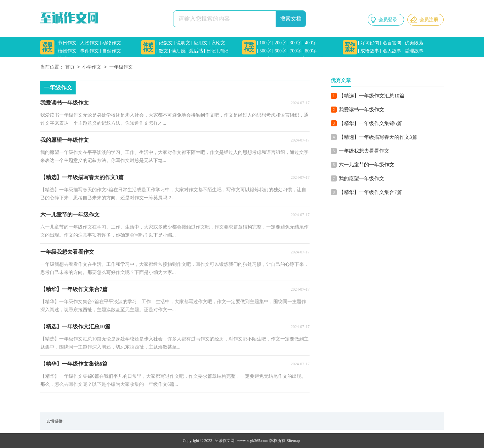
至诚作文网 (225, 441)
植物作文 (67, 51)
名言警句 (392, 43)
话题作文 (47, 47)
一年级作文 (121, 67)
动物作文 (112, 43)
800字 (311, 51)
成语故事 (370, 51)
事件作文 (89, 51)
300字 (296, 43)
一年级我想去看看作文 (364, 151)
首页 (70, 67)
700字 (296, 51)
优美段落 (414, 43)
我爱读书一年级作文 (361, 110)
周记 (224, 51)
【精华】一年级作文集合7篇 (370, 192)
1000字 (282, 59)
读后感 (178, 51)
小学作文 (92, 67)
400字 (311, 43)
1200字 (299, 59)
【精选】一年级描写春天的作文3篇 (378, 137)
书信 (163, 59)
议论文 (218, 43)
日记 (211, 51)
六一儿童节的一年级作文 (367, 165)
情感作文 (67, 59)
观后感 (196, 51)
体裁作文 (148, 47)
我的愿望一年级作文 (361, 178)
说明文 (183, 43)
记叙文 (166, 43)
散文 (163, 51)
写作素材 (350, 47)
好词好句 (370, 43)
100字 (265, 43)
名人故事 (392, 51)
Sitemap (293, 441)
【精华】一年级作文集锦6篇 (370, 123)
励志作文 (89, 59)
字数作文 (249, 47)
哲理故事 (414, 51)
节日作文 (67, 43)
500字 (265, 51)
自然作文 (112, 51)
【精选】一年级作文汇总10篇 (372, 96)
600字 (280, 51)
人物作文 (89, 43)
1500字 (317, 59)
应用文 (201, 43)
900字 (265, 59)
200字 (280, 43)
